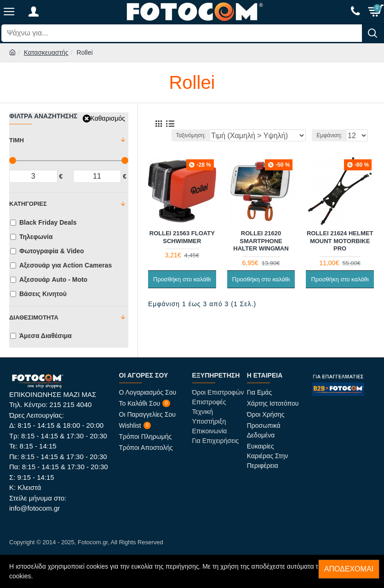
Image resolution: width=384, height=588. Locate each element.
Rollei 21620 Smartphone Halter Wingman (261, 241)
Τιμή (17, 140)
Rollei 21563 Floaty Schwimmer (182, 237)
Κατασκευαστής (46, 52)
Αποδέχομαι (349, 569)
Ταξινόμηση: (191, 135)
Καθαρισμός (108, 118)
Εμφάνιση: (329, 135)
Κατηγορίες (28, 204)
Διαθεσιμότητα (34, 317)
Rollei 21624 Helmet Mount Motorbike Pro (340, 241)
